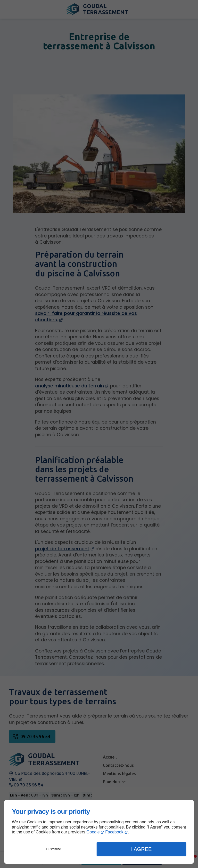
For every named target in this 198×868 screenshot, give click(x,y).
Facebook (114, 832)
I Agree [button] (141, 849)
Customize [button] (54, 849)
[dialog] (99, 832)
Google (93, 832)
